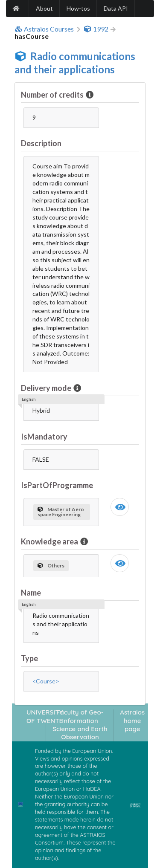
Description (41, 143)
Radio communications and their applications (75, 63)
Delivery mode (47, 388)
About (44, 8)
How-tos (78, 8)
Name (31, 593)
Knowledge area (50, 541)
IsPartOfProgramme (57, 485)
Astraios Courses (44, 29)
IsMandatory (44, 437)
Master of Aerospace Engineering (61, 512)
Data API (116, 8)
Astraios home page (132, 720)
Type (29, 658)
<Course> (46, 681)
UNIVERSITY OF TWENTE (45, 716)
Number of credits (53, 95)
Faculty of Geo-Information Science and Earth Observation (80, 725)
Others (51, 566)
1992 (96, 29)
